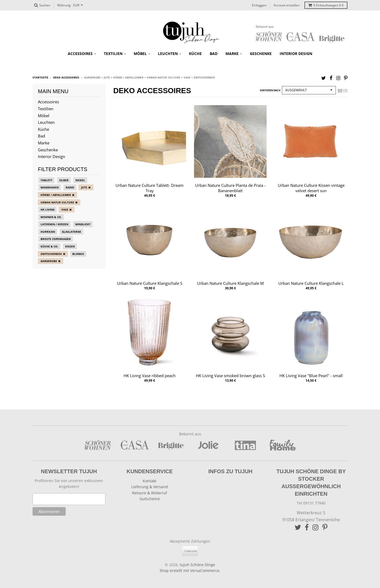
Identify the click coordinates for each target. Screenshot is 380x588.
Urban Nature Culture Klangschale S (150, 283)
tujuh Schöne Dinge (197, 565)
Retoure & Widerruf (150, 493)
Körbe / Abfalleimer (56, 195)
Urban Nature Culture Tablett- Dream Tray (150, 188)
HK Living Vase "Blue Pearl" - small (311, 376)
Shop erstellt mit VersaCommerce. (190, 571)
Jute (84, 187)
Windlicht (83, 224)
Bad (214, 54)
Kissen (70, 246)
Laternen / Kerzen (54, 224)
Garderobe (49, 261)
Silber (64, 180)
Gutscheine (150, 499)
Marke (232, 54)
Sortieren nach (270, 90)
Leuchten (168, 54)
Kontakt (150, 481)
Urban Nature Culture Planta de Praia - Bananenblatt (230, 188)
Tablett (46, 180)
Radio (70, 187)
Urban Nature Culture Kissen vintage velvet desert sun (311, 188)
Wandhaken (50, 187)
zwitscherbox (51, 254)
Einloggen (259, 5)
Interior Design (296, 54)
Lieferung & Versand (150, 487)
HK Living (47, 210)
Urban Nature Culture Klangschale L (311, 283)
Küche (195, 54)
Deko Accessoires (66, 77)
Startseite (40, 77)
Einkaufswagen (326, 5)
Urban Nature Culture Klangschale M (230, 283)
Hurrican (48, 232)
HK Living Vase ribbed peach (150, 376)
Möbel (140, 54)
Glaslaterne (72, 232)
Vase (65, 210)
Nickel (80, 180)
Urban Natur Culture (57, 202)
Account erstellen (286, 5)
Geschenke (261, 54)
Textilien (113, 54)
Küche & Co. (49, 246)
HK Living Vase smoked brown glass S (230, 376)
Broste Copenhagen (56, 239)
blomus (78, 254)
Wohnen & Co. (51, 217)
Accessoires (80, 54)
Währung (64, 5)
